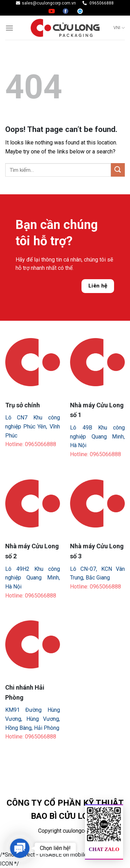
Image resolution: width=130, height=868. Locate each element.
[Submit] (118, 170)
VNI (119, 28)
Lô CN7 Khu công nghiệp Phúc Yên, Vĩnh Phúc (33, 426)
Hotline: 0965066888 (31, 444)
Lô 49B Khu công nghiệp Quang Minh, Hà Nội (97, 436)
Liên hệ (98, 286)
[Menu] (9, 28)
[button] (20, 848)
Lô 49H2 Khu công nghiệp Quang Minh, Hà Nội (33, 578)
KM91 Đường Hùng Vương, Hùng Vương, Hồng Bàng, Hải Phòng (33, 719)
